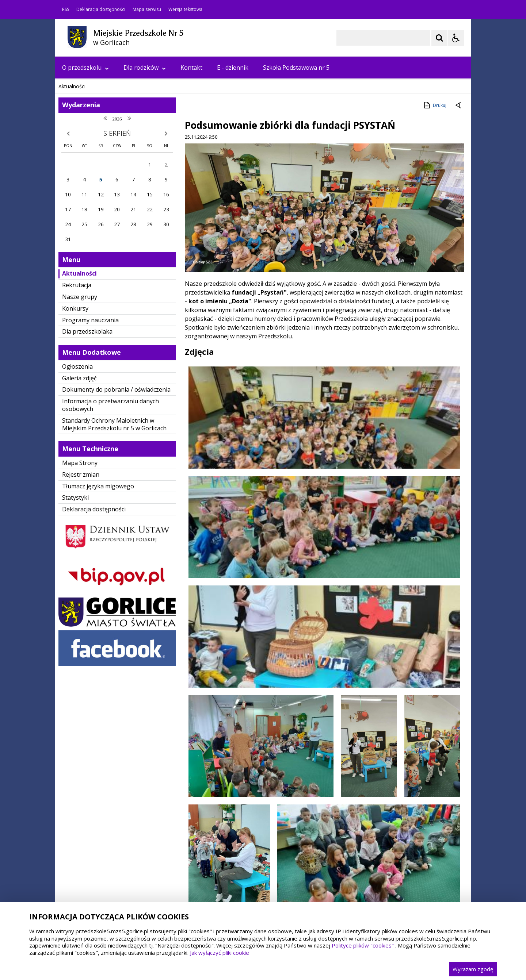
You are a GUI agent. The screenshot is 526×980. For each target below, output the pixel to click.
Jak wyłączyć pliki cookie (220, 953)
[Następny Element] (108, 211)
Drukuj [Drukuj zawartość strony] (434, 251)
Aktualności (79, 419)
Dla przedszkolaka (87, 477)
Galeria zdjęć (79, 524)
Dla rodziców (145, 68)
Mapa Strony (80, 609)
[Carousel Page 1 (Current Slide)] (126, 210)
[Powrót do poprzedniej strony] (459, 251)
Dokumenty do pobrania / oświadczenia (116, 535)
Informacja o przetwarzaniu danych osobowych (110, 551)
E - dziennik (233, 68)
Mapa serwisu (147, 9)
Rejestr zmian (81, 620)
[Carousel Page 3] (140, 210)
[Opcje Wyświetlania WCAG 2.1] (456, 38)
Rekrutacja (77, 431)
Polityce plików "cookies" (363, 945)
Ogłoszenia (77, 512)
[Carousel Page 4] (147, 210)
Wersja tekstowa (185, 9)
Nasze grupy (80, 443)
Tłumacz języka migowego (98, 632)
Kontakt (191, 68)
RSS (66, 9)
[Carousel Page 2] (133, 210)
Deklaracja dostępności (101, 9)
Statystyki (75, 643)
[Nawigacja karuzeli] (99, 211)
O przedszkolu (85, 68)
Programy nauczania (90, 466)
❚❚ (70, 210)
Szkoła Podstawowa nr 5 (296, 68)
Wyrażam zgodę (473, 969)
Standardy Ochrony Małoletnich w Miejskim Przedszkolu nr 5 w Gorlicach (114, 570)
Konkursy (75, 454)
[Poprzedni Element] (89, 211)
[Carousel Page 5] (154, 210)
